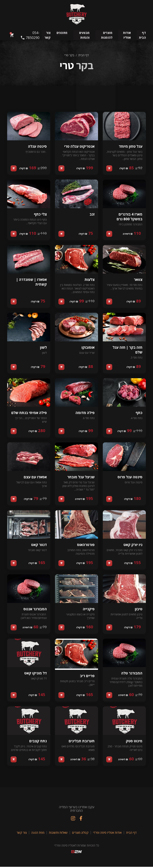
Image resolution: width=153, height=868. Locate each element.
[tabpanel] (76, 437)
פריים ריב (87, 677)
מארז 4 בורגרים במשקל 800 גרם (129, 217)
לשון (43, 348)
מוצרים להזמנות (107, 35)
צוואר (138, 280)
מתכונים (62, 33)
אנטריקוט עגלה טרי (79, 147)
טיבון (138, 610)
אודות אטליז (127, 35)
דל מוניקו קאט (35, 674)
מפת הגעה (38, 834)
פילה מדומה (85, 413)
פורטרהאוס (86, 545)
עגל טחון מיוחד (130, 147)
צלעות (89, 280)
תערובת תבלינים (81, 742)
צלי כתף (40, 214)
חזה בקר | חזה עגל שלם (127, 350)
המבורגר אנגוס (35, 610)
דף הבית (142, 35)
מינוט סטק (134, 742)
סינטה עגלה (37, 147)
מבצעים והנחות (84, 35)
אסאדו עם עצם (35, 477)
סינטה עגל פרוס (130, 477)
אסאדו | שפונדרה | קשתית (31, 282)
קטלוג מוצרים (80, 834)
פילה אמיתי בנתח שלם (29, 413)
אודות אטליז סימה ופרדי (107, 834)
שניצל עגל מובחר (81, 477)
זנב (92, 214)
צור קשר (48, 35)
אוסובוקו (88, 348)
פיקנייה (89, 610)
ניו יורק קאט (133, 545)
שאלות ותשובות (58, 834)
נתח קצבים (38, 742)
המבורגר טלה (132, 674)
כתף (139, 413)
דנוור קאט (39, 545)
